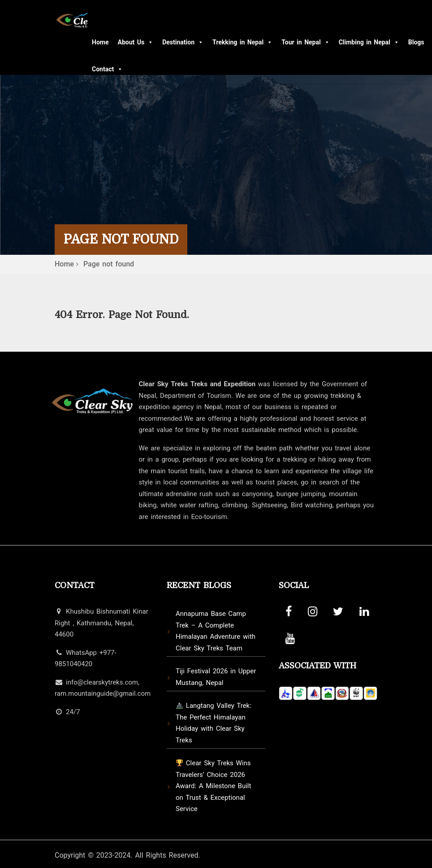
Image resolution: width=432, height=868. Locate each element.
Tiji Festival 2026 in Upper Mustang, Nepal (216, 677)
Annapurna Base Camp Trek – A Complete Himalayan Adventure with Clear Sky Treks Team (216, 631)
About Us (135, 42)
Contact (107, 69)
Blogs (416, 42)
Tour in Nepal (305, 42)
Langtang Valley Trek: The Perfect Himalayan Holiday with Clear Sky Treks (214, 723)
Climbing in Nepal (369, 42)
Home (100, 42)
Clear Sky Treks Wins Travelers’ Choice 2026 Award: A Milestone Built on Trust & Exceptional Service (213, 786)
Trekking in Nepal (242, 42)
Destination (183, 42)
